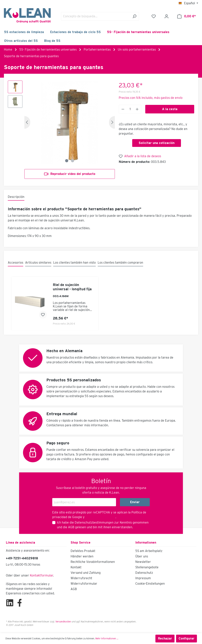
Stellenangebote (147, 567)
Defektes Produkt (83, 551)
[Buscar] (134, 16)
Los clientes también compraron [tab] (120, 263)
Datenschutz (144, 573)
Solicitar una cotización (157, 143)
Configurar (186, 638)
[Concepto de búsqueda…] (96, 16)
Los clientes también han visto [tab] (74, 263)
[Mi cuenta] (167, 16)
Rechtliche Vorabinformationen (93, 562)
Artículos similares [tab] (38, 263)
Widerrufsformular (84, 584)
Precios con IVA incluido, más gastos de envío (151, 98)
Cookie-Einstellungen (150, 584)
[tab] (16, 197)
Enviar (135, 502)
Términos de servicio (100, 517)
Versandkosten (63, 622)
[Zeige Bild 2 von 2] (73, 161)
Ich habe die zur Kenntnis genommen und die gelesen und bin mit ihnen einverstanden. (103, 525)
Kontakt (76, 567)
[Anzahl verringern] (123, 109)
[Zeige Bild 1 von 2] (67, 161)
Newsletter (143, 562)
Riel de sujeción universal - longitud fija (72, 287)
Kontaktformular (41, 575)
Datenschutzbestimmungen (94, 522)
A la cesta (170, 109)
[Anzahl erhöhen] (137, 109)
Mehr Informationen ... (107, 638)
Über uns (142, 556)
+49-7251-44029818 (22, 558)
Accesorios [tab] (16, 263)
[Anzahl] (130, 109)
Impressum (143, 578)
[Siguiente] (112, 122)
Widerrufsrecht (81, 578)
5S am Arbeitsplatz (149, 551)
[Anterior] (27, 122)
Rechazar (165, 638)
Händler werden (82, 556)
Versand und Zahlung (86, 573)
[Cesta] (186, 16)
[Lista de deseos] (154, 16)
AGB (71, 527)
